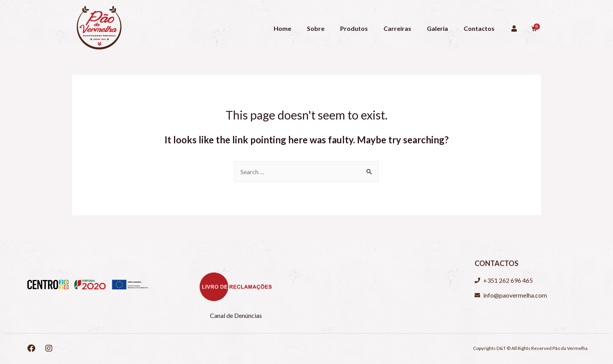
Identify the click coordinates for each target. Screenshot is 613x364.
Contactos (479, 28)
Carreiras (397, 28)
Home (282, 28)
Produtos (354, 28)
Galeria (437, 28)
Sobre (316, 28)
